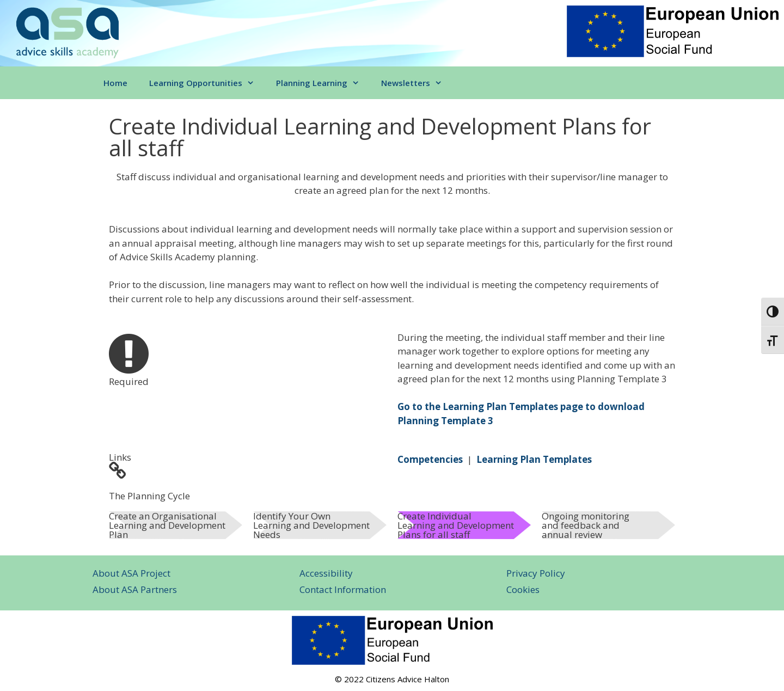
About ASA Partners (135, 589)
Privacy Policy (536, 573)
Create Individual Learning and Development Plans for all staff (456, 525)
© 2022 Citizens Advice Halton (392, 679)
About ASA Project (131, 573)
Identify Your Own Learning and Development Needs (311, 525)
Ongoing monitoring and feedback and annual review (586, 525)
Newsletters (417, 83)
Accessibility (326, 573)
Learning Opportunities (207, 83)
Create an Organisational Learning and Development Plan (167, 525)
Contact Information (343, 589)
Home (115, 83)
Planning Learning (323, 83)
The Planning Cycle (149, 496)
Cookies (523, 589)
